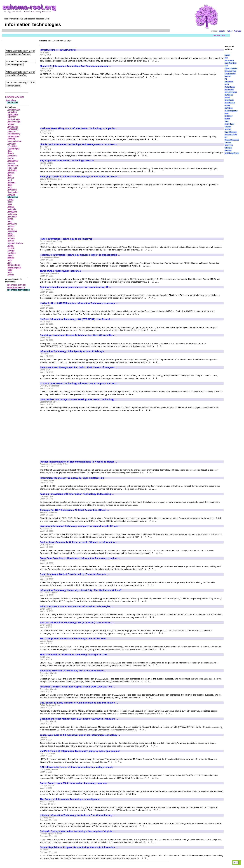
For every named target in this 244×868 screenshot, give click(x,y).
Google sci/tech (230, 74)
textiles (11, 258)
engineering (13, 161)
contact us (219, 35)
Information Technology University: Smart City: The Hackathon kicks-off (81, 590)
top (236, 862)
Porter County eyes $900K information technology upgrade (73, 783)
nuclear (11, 226)
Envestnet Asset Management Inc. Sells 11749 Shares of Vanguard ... (79, 367)
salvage (11, 250)
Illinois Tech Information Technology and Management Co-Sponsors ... (80, 144)
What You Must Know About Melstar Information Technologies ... (76, 606)
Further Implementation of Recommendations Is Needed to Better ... (78, 462)
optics (10, 229)
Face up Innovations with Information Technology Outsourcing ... (77, 494)
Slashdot (228, 127)
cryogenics (13, 146)
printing (11, 238)
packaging (12, 231)
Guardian (228, 76)
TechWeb (228, 129)
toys (10, 263)
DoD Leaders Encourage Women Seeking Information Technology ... (78, 399)
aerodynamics (14, 110)
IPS (226, 79)
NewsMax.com (230, 103)
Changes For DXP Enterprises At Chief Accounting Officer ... (74, 510)
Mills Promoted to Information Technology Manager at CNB (73, 655)
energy (11, 158)
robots (11, 246)
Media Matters (230, 87)
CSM (226, 66)
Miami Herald (229, 90)
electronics (13, 156)
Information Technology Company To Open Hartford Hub (72, 478)
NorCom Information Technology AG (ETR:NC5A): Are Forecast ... (77, 622)
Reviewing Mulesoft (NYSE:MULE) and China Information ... (73, 671)
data (10, 151)
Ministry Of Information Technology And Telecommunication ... (75, 66)
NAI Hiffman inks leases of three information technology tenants (76, 767)
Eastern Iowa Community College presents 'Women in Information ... (79, 542)
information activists (16, 285)
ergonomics (13, 165)
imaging (11, 195)
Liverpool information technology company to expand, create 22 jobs (79, 526)
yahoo (230, 31)
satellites (12, 253)
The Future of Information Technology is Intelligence (70, 799)
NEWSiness (229, 95)
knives (11, 199)
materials (12, 209)
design (11, 153)
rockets (11, 248)
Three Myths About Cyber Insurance (60, 271)
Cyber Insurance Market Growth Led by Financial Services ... (74, 574)
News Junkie (229, 100)
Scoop (227, 121)
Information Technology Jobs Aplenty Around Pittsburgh (72, 351)
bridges (11, 124)
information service (16, 287)
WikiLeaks (228, 148)
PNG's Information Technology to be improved (66, 239)
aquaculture (13, 114)
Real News (228, 116)
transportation (14, 265)
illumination (13, 192)
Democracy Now (230, 71)
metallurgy (12, 214)
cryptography (14, 148)
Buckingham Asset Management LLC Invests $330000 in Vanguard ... (79, 719)
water (10, 270)
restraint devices (15, 243)
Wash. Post (229, 145)
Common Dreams (231, 68)
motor (10, 219)
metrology (12, 217)
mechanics (12, 212)
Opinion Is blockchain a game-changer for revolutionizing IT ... (75, 287)
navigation (12, 224)
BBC (226, 58)
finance (11, 173)
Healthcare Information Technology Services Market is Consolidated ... (80, 255)
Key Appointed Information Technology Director (67, 160)
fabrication (12, 170)
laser (10, 204)
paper (10, 234)
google (222, 31)
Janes (227, 84)
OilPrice (227, 106)
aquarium (12, 117)
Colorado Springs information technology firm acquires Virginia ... (77, 831)
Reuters (227, 119)
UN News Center (231, 135)
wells (10, 272)
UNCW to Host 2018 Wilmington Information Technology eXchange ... (79, 303)
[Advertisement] (66, 101)
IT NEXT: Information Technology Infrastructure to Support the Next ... (80, 383)
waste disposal (14, 267)
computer (12, 144)
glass (10, 185)
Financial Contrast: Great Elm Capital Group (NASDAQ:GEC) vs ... (77, 687)
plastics (11, 236)
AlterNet (227, 55)
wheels (11, 275)
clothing (11, 139)
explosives (12, 168)
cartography (13, 129)
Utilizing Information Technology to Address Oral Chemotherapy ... (78, 815)
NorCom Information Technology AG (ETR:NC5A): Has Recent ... (76, 319)
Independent (229, 82)
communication (15, 141)
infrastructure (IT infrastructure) (58, 50)
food (10, 180)
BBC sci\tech (229, 61)
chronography (14, 134)
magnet (11, 207)
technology (11, 100)
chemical (12, 131)
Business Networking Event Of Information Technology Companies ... (79, 128)
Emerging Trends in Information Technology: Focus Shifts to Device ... (80, 176)
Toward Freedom (231, 132)
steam (10, 255)
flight (10, 175)
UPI (226, 137)
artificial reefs (14, 119)
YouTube (237, 31)
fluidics (11, 178)
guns (10, 187)
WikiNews (228, 151)
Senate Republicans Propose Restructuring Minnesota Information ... (79, 847)
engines (11, 163)
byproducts (13, 127)
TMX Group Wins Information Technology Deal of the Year (73, 639)
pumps (11, 241)
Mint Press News (231, 92)
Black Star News (231, 63)
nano (10, 221)
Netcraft (227, 98)
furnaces (12, 182)
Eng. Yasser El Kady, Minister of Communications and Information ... (79, 703)
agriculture (12, 112)
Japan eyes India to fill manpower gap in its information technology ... (80, 735)
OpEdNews (229, 108)
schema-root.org (14, 97)
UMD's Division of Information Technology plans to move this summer (80, 751)
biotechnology (14, 122)
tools (10, 260)
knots (10, 202)
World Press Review (232, 153)
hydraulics (12, 190)
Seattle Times (229, 124)
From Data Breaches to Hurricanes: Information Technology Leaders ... (80, 558)
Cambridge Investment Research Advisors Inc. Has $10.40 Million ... (78, 335)
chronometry (13, 136)
